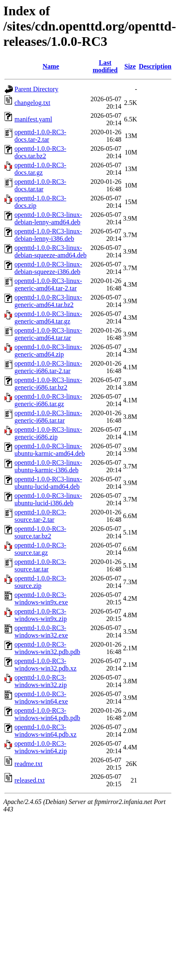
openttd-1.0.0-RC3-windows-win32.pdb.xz (45, 665)
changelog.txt (32, 103)
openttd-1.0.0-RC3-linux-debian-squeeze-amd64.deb (51, 251)
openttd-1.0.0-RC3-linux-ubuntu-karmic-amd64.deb (50, 450)
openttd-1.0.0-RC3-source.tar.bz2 (40, 532)
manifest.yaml (33, 119)
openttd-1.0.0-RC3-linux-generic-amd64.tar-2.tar (48, 284)
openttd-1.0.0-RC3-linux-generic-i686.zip (48, 433)
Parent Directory (36, 89)
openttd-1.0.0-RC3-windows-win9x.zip (41, 615)
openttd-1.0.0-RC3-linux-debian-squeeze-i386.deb (48, 268)
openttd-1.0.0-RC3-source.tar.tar (40, 565)
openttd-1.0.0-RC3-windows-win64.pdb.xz (45, 731)
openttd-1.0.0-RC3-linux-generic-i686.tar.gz (48, 400)
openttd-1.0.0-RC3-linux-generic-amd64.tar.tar (48, 334)
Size (130, 66)
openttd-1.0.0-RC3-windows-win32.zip (41, 681)
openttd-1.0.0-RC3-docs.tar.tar (40, 185)
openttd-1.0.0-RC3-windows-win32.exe (41, 632)
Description (155, 66)
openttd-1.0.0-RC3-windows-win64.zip (41, 747)
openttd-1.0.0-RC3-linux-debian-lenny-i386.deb (48, 235)
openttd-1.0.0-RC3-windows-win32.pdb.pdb (47, 648)
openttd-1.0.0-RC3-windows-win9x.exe (41, 598)
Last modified (105, 66)
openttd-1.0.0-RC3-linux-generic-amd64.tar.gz (48, 318)
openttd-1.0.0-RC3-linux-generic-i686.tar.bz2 (48, 384)
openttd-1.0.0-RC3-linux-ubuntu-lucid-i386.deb (48, 499)
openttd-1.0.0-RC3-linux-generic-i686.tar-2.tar (48, 367)
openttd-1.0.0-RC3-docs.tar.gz (40, 169)
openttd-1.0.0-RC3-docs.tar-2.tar (40, 136)
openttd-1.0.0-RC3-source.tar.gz (40, 549)
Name (51, 66)
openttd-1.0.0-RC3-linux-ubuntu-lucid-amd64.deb (48, 483)
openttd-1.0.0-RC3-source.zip (40, 582)
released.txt (30, 780)
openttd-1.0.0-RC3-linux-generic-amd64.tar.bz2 (48, 301)
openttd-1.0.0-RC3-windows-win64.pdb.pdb (47, 714)
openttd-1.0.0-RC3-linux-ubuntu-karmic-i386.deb (48, 466)
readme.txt (29, 764)
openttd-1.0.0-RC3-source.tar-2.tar (40, 516)
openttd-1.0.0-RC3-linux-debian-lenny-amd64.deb (48, 218)
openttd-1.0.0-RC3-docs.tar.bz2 (40, 152)
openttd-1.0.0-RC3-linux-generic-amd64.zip (48, 351)
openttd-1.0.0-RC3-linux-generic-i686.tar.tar (48, 417)
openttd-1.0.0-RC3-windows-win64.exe (41, 698)
